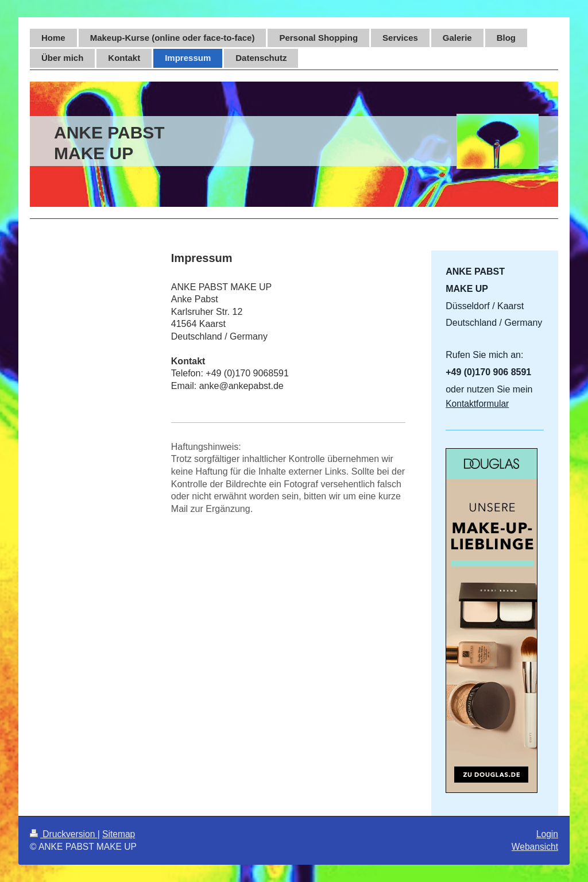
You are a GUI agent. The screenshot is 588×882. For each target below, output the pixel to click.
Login (547, 834)
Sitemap (119, 834)
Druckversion (64, 834)
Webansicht (535, 847)
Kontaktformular (477, 404)
